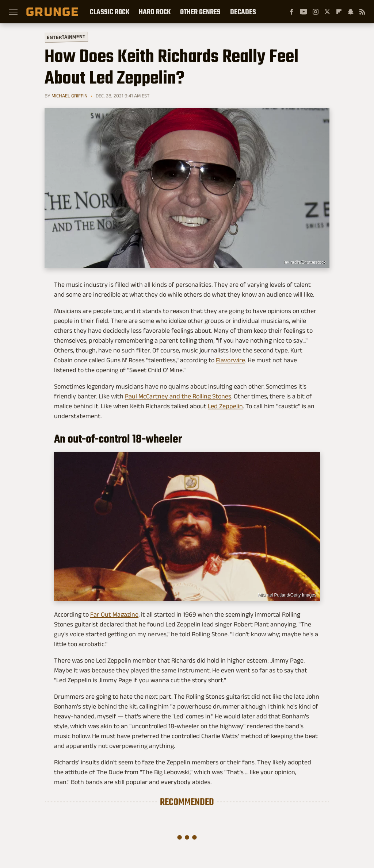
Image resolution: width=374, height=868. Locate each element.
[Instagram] (316, 12)
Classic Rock (110, 12)
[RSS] (362, 12)
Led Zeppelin (225, 406)
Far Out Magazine (114, 614)
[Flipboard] (339, 12)
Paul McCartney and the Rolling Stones (178, 396)
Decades (243, 12)
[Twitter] (327, 12)
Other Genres (200, 12)
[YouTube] (304, 12)
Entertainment (66, 37)
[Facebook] (291, 12)
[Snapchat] (351, 12)
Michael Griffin (70, 96)
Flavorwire (230, 360)
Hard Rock (155, 12)
